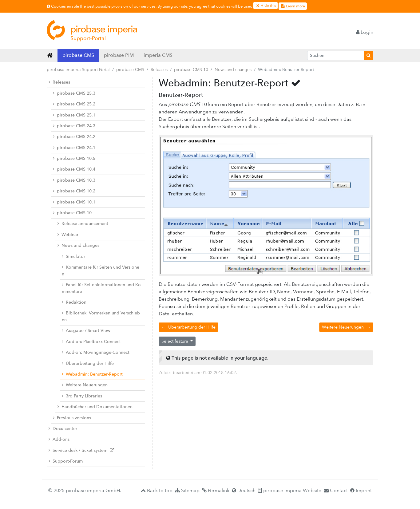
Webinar (68, 235)
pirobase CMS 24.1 (74, 148)
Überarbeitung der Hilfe (88, 363)
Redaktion (74, 302)
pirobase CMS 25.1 (74, 115)
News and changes (233, 69)
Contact (336, 490)
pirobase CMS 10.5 (74, 158)
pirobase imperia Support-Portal (78, 69)
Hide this (265, 6)
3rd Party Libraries (82, 396)
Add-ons (59, 439)
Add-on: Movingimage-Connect (96, 352)
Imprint (361, 490)
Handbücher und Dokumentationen (95, 407)
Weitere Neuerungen (85, 385)
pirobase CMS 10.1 (74, 202)
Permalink (216, 490)
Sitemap (187, 490)
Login (365, 32)
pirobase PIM (119, 55)
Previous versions (72, 418)
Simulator (73, 256)
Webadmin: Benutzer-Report (92, 374)
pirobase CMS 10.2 (74, 191)
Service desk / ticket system (81, 450)
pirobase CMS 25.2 (74, 104)
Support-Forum (66, 461)
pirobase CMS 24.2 (74, 137)
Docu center (63, 429)
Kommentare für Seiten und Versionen (101, 271)
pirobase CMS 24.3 (74, 126)
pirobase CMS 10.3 (74, 180)
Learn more (293, 6)
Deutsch (244, 490)
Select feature (175, 341)
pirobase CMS (78, 55)
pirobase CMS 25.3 (74, 93)
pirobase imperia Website (290, 490)
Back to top (157, 490)
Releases (159, 69)
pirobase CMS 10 (191, 69)
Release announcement (83, 224)
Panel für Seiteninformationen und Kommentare (101, 288)
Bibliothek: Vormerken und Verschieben (101, 316)
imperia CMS (158, 55)
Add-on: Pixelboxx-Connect (91, 342)
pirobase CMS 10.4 (74, 169)
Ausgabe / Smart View (86, 331)
